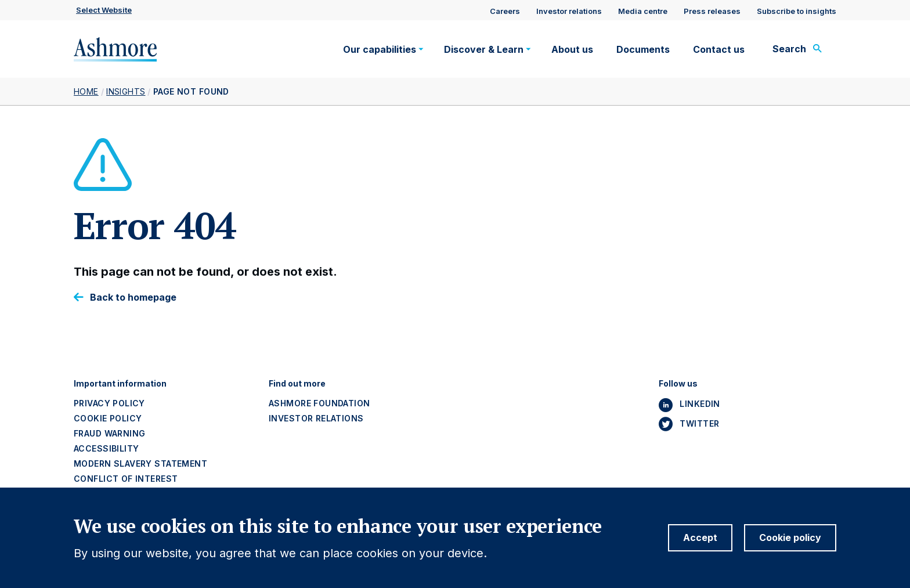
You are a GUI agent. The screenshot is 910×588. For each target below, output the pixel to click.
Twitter (699, 423)
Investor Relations (316, 418)
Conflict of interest (126, 479)
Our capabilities (380, 49)
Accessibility (106, 448)
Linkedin (700, 404)
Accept (700, 546)
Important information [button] (120, 383)
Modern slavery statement (140, 463)
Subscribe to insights (797, 11)
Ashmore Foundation (319, 403)
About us (572, 49)
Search (789, 49)
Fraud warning (109, 433)
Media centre (643, 11)
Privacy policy (109, 403)
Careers (505, 11)
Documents (643, 49)
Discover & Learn (484, 49)
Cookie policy (108, 418)
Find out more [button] (297, 383)
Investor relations (569, 11)
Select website (104, 10)
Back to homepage (133, 297)
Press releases (712, 11)
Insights (126, 91)
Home (86, 91)
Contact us (719, 49)
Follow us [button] (678, 383)
